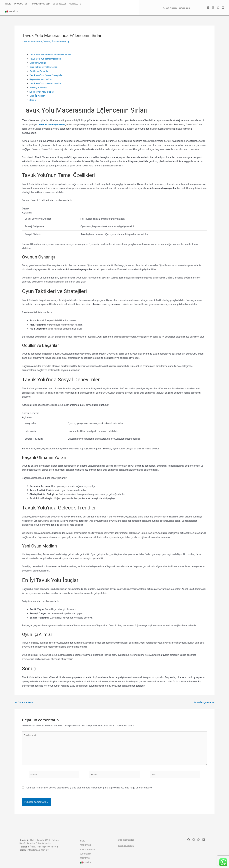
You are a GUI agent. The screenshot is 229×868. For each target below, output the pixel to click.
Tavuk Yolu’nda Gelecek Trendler (47, 83)
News (50, 42)
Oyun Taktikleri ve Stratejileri (45, 67)
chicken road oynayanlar (53, 125)
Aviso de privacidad (127, 840)
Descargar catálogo (127, 845)
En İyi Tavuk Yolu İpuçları (43, 92)
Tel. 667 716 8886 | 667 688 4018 (174, 8)
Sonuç (33, 100)
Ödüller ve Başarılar (40, 71)
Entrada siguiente (203, 702)
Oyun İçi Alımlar (38, 96)
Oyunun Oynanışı (38, 63)
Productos (22, 4)
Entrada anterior (25, 702)
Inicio (8, 4)
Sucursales (59, 4)
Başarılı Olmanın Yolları (42, 79)
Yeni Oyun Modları (39, 88)
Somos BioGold (41, 4)
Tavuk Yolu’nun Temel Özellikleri (47, 59)
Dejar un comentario (33, 42)
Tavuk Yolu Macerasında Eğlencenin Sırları (52, 55)
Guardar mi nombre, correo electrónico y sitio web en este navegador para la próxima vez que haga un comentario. (89, 791)
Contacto (75, 4)
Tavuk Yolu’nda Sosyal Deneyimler (48, 75)
